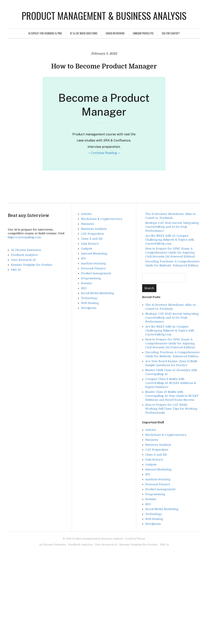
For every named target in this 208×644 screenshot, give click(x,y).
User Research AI (23, 260)
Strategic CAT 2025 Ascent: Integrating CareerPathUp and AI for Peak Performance (172, 227)
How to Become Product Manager (104, 66)
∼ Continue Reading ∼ (104, 153)
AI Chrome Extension (26, 250)
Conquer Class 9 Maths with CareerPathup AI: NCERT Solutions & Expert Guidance (171, 383)
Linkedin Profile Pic (143, 33)
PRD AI (16, 270)
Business (87, 224)
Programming (91, 278)
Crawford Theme (135, 539)
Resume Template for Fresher (32, 265)
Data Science (90, 244)
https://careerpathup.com (24, 237)
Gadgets (87, 249)
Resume (87, 283)
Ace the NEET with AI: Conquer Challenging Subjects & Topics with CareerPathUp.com (170, 240)
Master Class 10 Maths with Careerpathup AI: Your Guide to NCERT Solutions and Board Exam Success (172, 396)
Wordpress (89, 308)
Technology (89, 298)
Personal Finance (93, 268)
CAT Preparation (92, 234)
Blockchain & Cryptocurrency (102, 219)
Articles (86, 214)
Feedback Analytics (24, 255)
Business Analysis (94, 229)
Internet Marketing (94, 254)
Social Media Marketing (98, 293)
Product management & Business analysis (104, 16)
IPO (83, 258)
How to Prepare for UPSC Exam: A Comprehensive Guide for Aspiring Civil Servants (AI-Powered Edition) (170, 253)
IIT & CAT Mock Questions (84, 33)
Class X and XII (92, 239)
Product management (96, 273)
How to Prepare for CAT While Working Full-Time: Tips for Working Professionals (171, 409)
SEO (84, 288)
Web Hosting (90, 303)
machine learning (94, 263)
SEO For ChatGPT (171, 33)
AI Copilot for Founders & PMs (45, 33)
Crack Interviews (115, 33)
